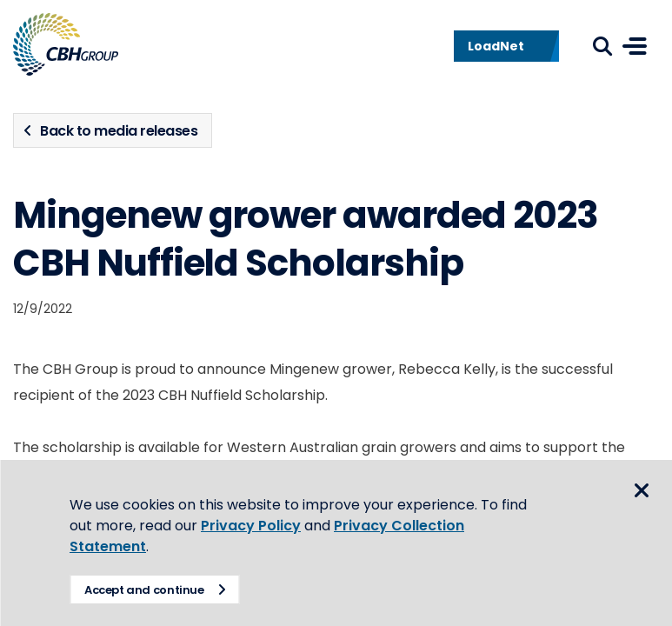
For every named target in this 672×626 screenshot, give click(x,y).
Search (602, 46)
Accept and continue (144, 590)
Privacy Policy (251, 526)
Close (642, 490)
